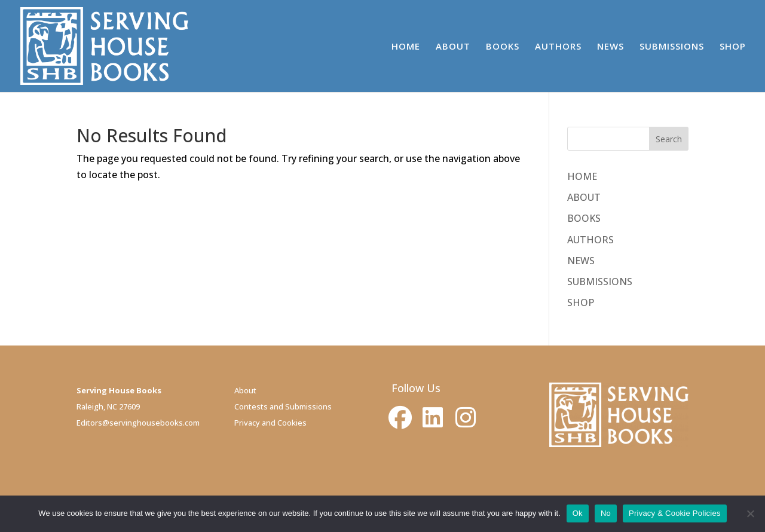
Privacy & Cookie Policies (675, 513)
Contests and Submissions (283, 406)
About (245, 390)
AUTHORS (558, 47)
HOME (406, 47)
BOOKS (503, 47)
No (606, 513)
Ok (578, 513)
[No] (750, 513)
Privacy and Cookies (270, 423)
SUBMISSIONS (672, 47)
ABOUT (453, 47)
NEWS (611, 47)
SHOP (733, 47)
